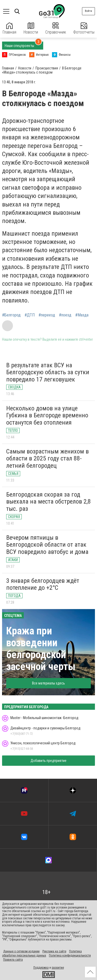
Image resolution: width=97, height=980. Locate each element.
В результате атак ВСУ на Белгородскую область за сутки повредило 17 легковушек (48, 372)
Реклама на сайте (54, 951)
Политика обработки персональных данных (42, 953)
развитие (58, 968)
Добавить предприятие (48, 761)
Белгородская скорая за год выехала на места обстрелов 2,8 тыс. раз (48, 502)
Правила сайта (13, 960)
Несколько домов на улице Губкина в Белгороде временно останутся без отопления (47, 415)
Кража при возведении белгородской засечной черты (41, 649)
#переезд (47, 315)
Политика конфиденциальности (70, 955)
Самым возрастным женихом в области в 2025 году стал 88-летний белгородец (47, 459)
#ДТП (30, 315)
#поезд (65, 315)
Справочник (56, 29)
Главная (9, 29)
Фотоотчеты (84, 29)
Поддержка (41, 968)
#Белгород (11, 315)
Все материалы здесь (48, 683)
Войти (88, 11)
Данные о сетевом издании (21, 951)
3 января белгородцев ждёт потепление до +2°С (43, 584)
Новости (31, 29)
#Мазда (82, 315)
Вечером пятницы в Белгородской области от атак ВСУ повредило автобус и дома (47, 545)
